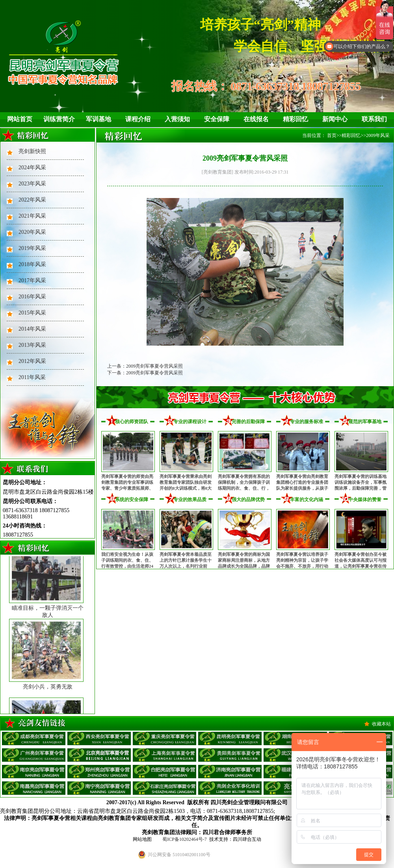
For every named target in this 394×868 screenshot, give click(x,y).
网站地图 (142, 839)
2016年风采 (32, 297)
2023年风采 (32, 184)
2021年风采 (32, 216)
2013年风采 (32, 345)
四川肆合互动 (247, 839)
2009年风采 (378, 135)
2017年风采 (32, 280)
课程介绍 (138, 119)
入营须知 (177, 119)
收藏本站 (381, 724)
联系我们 (374, 119)
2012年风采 (32, 361)
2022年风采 (32, 200)
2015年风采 (32, 313)
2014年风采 (32, 329)
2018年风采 (32, 264)
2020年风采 (32, 232)
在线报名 (256, 119)
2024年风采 (32, 167)
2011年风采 (32, 377)
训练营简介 (59, 119)
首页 (332, 135)
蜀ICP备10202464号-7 (185, 839)
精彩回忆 (295, 119)
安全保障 (217, 119)
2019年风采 (32, 248)
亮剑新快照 (32, 151)
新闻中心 (335, 119)
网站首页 (20, 119)
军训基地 (98, 119)
